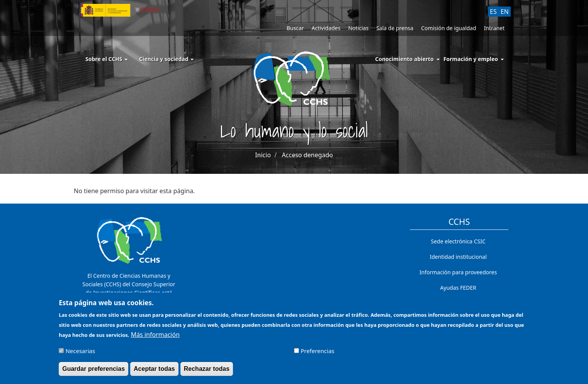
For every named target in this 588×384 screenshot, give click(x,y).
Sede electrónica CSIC (458, 241)
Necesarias (80, 353)
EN (505, 12)
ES (493, 12)
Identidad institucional (458, 257)
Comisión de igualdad (449, 28)
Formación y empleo (471, 59)
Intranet (494, 28)
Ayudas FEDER (458, 288)
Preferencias (317, 353)
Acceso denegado (308, 155)
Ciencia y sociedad (166, 59)
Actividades (326, 28)
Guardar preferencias (93, 371)
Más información (155, 337)
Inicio (263, 155)
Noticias (358, 28)
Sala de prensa (395, 28)
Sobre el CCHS (106, 59)
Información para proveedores (458, 272)
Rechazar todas (207, 371)
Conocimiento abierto (404, 59)
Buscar (295, 28)
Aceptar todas (154, 371)
